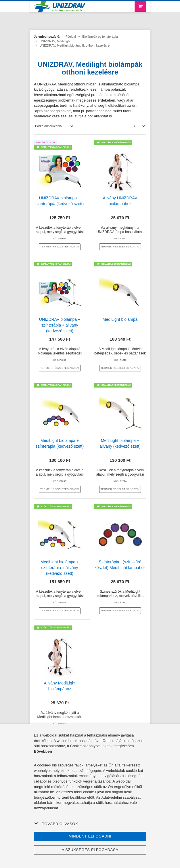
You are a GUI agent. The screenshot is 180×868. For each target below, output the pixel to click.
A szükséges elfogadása (90, 850)
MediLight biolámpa (120, 319)
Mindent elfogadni (90, 836)
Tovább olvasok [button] (56, 824)
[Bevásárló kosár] (140, 6)
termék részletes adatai (60, 247)
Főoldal (71, 37)
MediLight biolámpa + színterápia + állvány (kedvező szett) (60, 568)
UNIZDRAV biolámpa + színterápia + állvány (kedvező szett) (60, 325)
